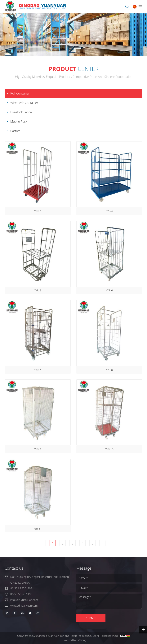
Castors (15, 131)
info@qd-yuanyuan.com (24, 600)
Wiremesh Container (24, 103)
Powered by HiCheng (74, 640)
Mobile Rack (19, 122)
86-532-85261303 (21, 588)
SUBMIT (91, 618)
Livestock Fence (21, 112)
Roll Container (20, 93)
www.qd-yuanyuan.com (24, 606)
